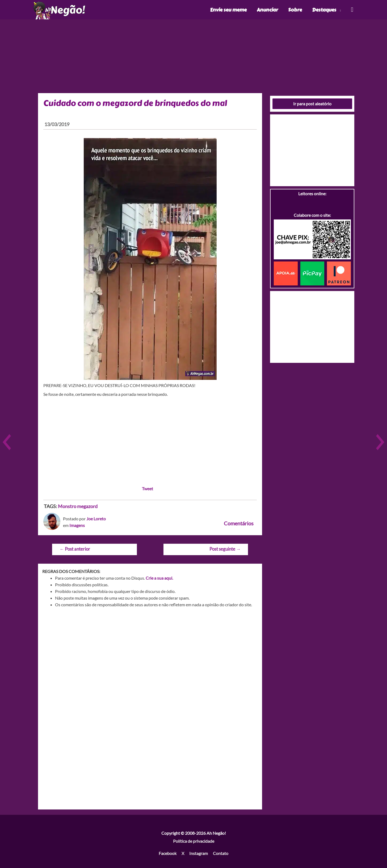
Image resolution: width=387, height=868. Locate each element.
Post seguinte (225, 549)
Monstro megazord (78, 506)
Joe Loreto (96, 519)
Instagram (199, 853)
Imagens (77, 525)
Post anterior (75, 549)
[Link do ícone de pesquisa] (352, 10)
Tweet (148, 489)
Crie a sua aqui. (159, 578)
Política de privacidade (194, 841)
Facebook (168, 853)
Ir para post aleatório (312, 104)
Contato (221, 853)
